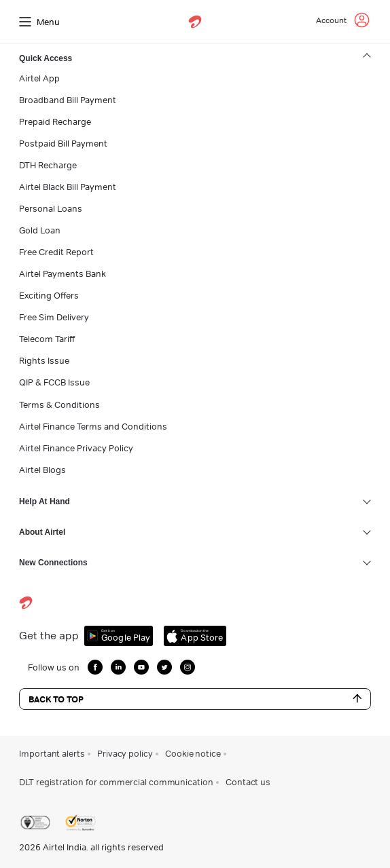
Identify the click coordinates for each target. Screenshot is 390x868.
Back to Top (195, 699)
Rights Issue (44, 360)
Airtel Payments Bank (63, 273)
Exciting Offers (49, 295)
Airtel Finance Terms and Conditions (93, 426)
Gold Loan (40, 230)
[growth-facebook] (95, 667)
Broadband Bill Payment (68, 100)
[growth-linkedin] (118, 667)
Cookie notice (193, 753)
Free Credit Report (56, 252)
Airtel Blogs (42, 470)
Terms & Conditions (59, 404)
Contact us (248, 782)
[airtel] (195, 22)
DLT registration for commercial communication (116, 782)
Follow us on (54, 667)
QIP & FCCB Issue (54, 382)
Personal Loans (51, 208)
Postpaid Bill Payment (63, 143)
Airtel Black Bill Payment (68, 187)
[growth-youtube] (141, 667)
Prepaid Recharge (55, 121)
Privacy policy (125, 753)
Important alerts (52, 753)
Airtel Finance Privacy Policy (76, 448)
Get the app (49, 636)
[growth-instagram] (188, 667)
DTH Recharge (48, 165)
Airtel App (39, 78)
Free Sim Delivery (54, 317)
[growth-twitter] (164, 667)
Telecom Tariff (47, 339)
